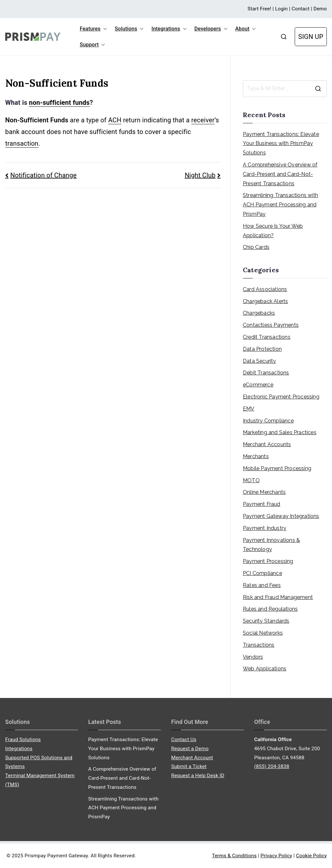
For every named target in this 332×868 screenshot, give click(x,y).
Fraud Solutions (23, 740)
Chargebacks (259, 313)
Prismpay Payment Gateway (56, 856)
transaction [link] (22, 143)
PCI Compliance (262, 573)
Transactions (259, 645)
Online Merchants (264, 492)
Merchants (256, 456)
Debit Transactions (266, 373)
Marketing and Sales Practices (280, 432)
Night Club (200, 175)
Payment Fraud (262, 504)
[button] (104, 29)
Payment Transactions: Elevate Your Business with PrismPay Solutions (281, 144)
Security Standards (266, 621)
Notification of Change (44, 175)
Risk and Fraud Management (278, 597)
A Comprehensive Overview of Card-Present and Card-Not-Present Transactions (280, 174)
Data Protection (262, 349)
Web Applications (265, 669)
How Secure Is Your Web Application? (273, 231)
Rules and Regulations (270, 609)
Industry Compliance (268, 421)
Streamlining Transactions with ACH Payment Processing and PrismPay (280, 205)
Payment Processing (268, 561)
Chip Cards (256, 247)
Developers (211, 29)
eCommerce (258, 385)
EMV (249, 409)
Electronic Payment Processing (281, 397)
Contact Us (184, 740)
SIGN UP (311, 37)
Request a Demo (190, 749)
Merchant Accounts (267, 444)
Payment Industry (265, 528)
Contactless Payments (271, 325)
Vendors (253, 657)
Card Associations (265, 289)
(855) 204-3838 (272, 766)
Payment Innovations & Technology (271, 545)
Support (92, 45)
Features (93, 29)
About (246, 29)
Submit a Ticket (189, 766)
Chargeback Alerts (265, 301)
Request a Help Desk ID (198, 776)
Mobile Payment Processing (277, 468)
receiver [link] (203, 120)
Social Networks (263, 633)
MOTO (251, 480)
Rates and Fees (262, 585)
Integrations (169, 29)
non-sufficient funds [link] (59, 103)
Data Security (260, 361)
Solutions (129, 29)
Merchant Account (192, 758)
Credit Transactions (267, 337)
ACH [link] (115, 120)
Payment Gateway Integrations (281, 516)
